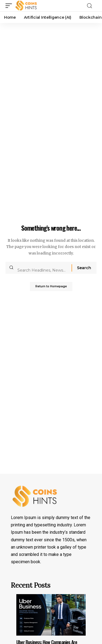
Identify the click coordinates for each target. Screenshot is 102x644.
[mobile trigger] (10, 6)
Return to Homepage (51, 286)
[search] (91, 6)
